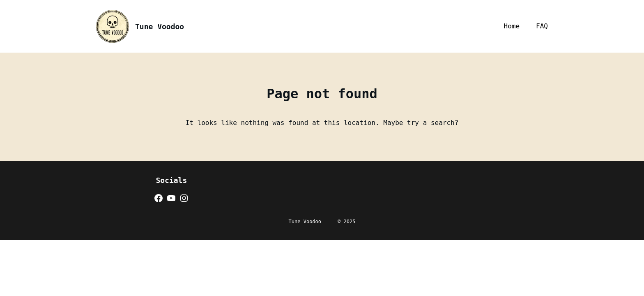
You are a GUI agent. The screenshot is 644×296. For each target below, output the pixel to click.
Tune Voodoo (160, 27)
